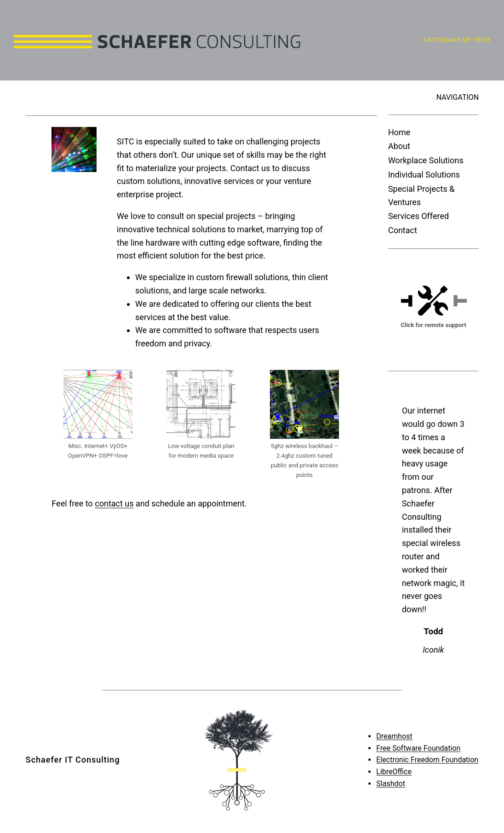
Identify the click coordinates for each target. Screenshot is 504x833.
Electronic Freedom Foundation (427, 760)
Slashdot (391, 784)
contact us (114, 503)
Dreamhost (394, 736)
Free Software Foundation (418, 748)
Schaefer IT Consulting (73, 760)
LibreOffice (394, 772)
